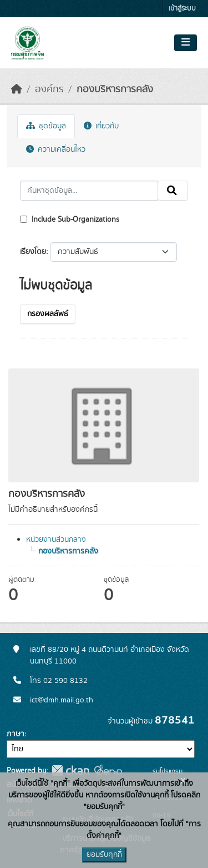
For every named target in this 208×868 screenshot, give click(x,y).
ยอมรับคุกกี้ (104, 855)
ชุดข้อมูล (46, 126)
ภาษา (16, 734)
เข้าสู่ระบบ (182, 9)
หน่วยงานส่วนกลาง (56, 540)
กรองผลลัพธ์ (48, 314)
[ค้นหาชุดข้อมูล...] (89, 191)
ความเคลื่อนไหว (56, 149)
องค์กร (49, 89)
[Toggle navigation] (186, 43)
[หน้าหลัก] (17, 89)
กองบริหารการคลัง (115, 89)
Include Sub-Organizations (70, 220)
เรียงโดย (33, 252)
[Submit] (173, 191)
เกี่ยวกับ (101, 126)
